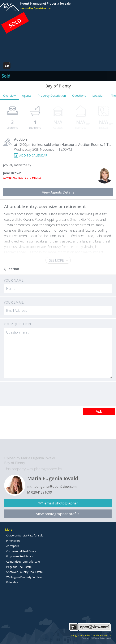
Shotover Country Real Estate (25, 572)
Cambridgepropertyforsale (23, 562)
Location (98, 96)
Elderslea (12, 582)
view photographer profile (58, 514)
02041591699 (42, 492)
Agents (27, 96)
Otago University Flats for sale (25, 535)
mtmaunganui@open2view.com (52, 486)
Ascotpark (13, 546)
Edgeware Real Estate (20, 556)
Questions (79, 96)
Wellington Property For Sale (24, 577)
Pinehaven (13, 541)
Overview (9, 96)
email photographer (61, 503)
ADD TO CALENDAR (33, 155)
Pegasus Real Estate (19, 567)
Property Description (52, 96)
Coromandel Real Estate (21, 551)
